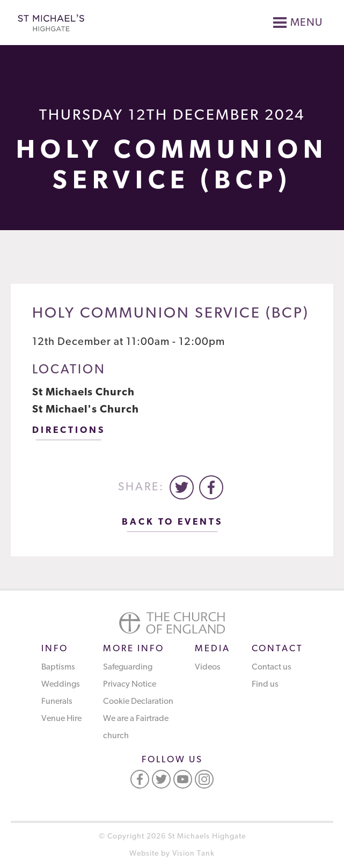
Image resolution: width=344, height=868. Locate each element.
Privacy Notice (130, 685)
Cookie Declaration (138, 702)
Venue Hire (61, 719)
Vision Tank (193, 854)
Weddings (61, 685)
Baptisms (58, 667)
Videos (208, 667)
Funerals (57, 702)
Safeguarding (128, 667)
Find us (265, 685)
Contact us (272, 667)
